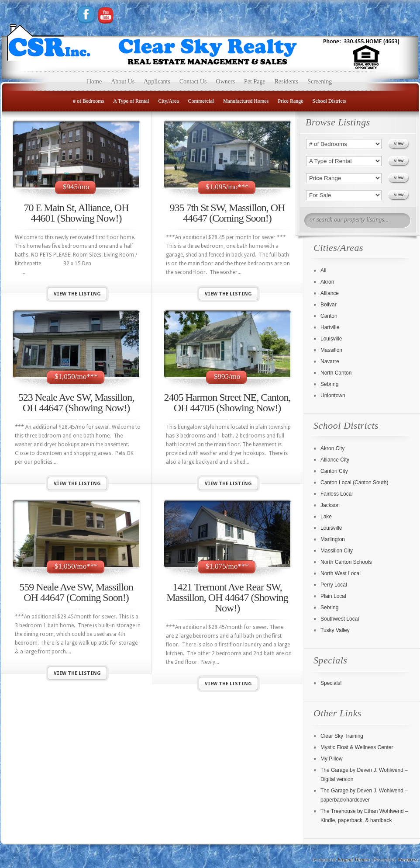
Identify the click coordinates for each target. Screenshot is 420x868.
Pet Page (255, 82)
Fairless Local (337, 494)
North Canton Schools (346, 562)
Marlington (333, 539)
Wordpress (408, 859)
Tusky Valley (335, 630)
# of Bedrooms (88, 101)
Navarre (330, 361)
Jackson (330, 505)
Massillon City (337, 551)
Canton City (334, 471)
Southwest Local (340, 619)
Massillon (331, 350)
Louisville (331, 339)
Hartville (330, 327)
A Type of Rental (131, 101)
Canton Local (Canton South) (354, 483)
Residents (286, 82)
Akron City (332, 448)
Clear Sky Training (342, 736)
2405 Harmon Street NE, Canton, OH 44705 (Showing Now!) (227, 403)
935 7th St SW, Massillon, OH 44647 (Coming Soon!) (227, 213)
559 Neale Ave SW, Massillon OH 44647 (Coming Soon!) (76, 592)
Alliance (330, 293)
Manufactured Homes (246, 101)
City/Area (168, 101)
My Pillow (332, 759)
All (323, 271)
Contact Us (193, 82)
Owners (226, 82)
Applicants (157, 82)
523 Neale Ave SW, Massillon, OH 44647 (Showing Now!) (76, 403)
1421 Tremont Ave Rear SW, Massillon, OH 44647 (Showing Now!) (227, 597)
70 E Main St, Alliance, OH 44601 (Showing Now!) (76, 213)
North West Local (341, 573)
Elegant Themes (354, 859)
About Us (123, 82)
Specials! (331, 683)
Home (94, 82)
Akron (327, 282)
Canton (329, 316)
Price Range (290, 101)
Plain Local (333, 596)
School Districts (329, 101)
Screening (320, 82)
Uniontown (333, 396)
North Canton (336, 373)
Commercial (201, 101)
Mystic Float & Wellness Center (357, 747)
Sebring (329, 384)
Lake (326, 517)
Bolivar (329, 305)
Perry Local (334, 585)
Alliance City (335, 460)
